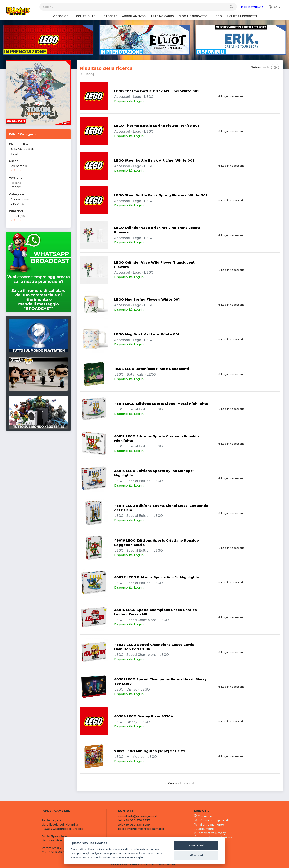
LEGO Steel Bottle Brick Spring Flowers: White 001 (161, 195)
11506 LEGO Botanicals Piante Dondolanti (152, 369)
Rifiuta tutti (196, 855)
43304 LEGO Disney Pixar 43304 (144, 716)
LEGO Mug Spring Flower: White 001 (147, 299)
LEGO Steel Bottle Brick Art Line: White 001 (154, 161)
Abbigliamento (134, 16)
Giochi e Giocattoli (194, 16)
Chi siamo (203, 816)
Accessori (18, 199)
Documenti (204, 829)
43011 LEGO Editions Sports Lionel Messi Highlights (161, 404)
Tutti (14, 154)
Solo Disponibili (22, 149)
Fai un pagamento (209, 825)
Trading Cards (163, 16)
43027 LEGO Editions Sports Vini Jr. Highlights (157, 577)
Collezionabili (88, 16)
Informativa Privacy (210, 833)
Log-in (274, 7)
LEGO (15, 204)
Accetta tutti (196, 845)
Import (16, 187)
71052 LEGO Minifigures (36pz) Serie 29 (150, 751)
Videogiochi (62, 16)
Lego (218, 16)
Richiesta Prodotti (242, 16)
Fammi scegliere (135, 857)
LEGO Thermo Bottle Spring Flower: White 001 (157, 126)
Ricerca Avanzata (252, 7)
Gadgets (111, 16)
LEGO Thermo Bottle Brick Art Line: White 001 (156, 91)
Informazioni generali (211, 820)
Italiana (16, 183)
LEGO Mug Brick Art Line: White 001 (147, 334)
